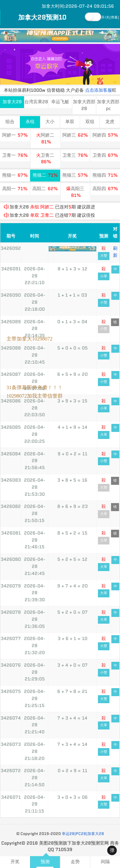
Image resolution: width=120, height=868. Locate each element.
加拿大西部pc (108, 105)
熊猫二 (45, 175)
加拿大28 (12, 102)
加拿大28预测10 (42, 17)
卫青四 (105, 155)
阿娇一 (15, 135)
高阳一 (15, 189)
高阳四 (105, 189)
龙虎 (110, 122)
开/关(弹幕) (110, 17)
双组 (90, 122)
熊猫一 (15, 175)
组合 (10, 122)
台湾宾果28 (36, 102)
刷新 (115, 252)
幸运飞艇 (60, 102)
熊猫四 (105, 175)
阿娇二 (45, 139)
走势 (75, 862)
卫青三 (75, 155)
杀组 (30, 122)
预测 (45, 862)
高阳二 (45, 189)
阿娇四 (105, 135)
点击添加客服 (99, 90)
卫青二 (45, 159)
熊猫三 (75, 175)
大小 (50, 122)
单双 (70, 122)
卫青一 (15, 155)
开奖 (15, 862)
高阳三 (75, 192)
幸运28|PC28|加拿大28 (83, 834)
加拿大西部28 (84, 105)
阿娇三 (75, 135)
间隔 (105, 862)
